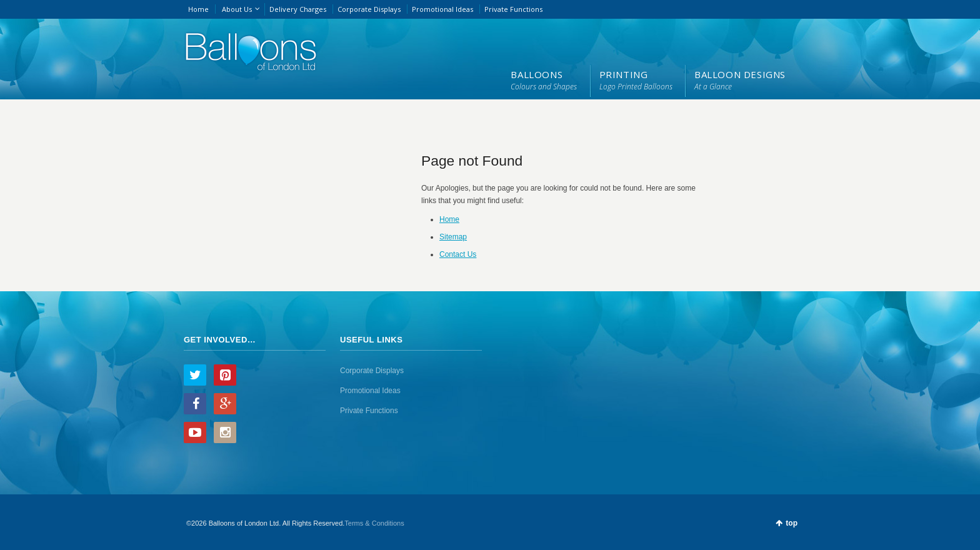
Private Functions (513, 9)
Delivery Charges (298, 9)
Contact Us (458, 254)
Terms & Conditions (374, 523)
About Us (237, 9)
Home (198, 9)
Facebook (195, 404)
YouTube (195, 432)
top (792, 523)
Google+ (225, 404)
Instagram (225, 432)
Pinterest (225, 375)
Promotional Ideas (442, 9)
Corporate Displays (369, 9)
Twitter (195, 375)
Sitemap (453, 237)
